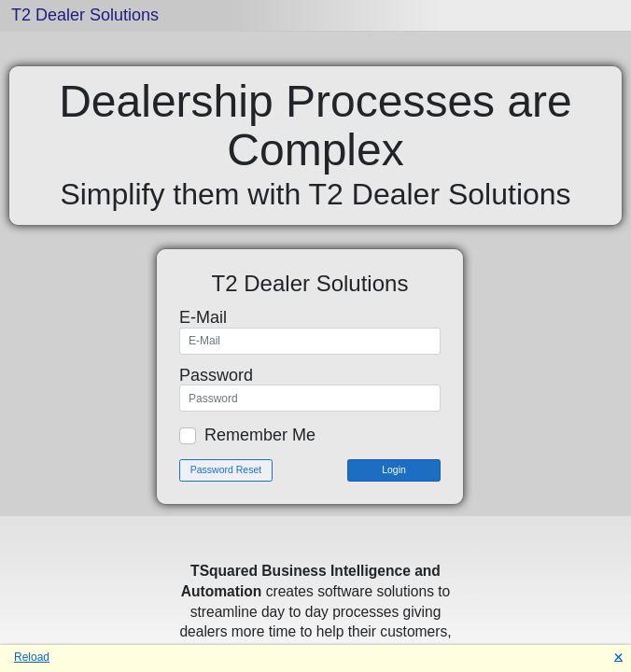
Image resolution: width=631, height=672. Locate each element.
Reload (32, 657)
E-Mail (203, 317)
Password (216, 375)
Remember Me (260, 435)
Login (394, 469)
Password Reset (226, 469)
